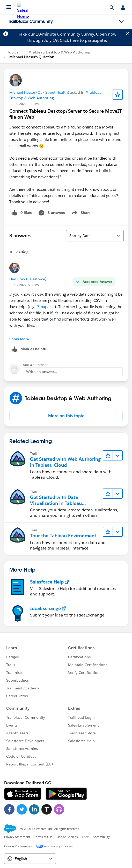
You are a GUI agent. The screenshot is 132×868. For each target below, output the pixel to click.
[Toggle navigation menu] (121, 22)
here (74, 40)
